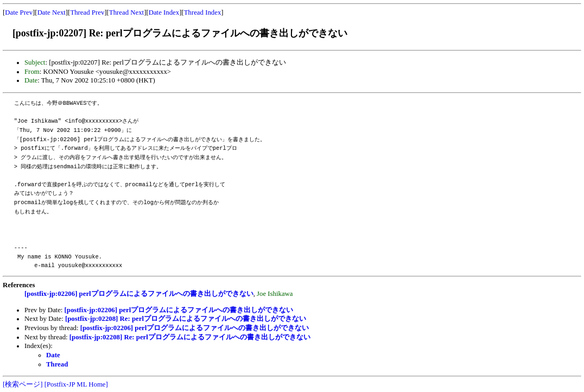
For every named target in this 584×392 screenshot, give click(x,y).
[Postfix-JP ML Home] (76, 384)
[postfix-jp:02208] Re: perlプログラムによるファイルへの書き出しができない (186, 319)
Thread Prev (87, 12)
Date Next (52, 12)
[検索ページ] (23, 384)
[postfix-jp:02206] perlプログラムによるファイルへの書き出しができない (139, 294)
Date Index (164, 12)
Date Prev (19, 12)
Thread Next (126, 12)
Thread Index (203, 12)
